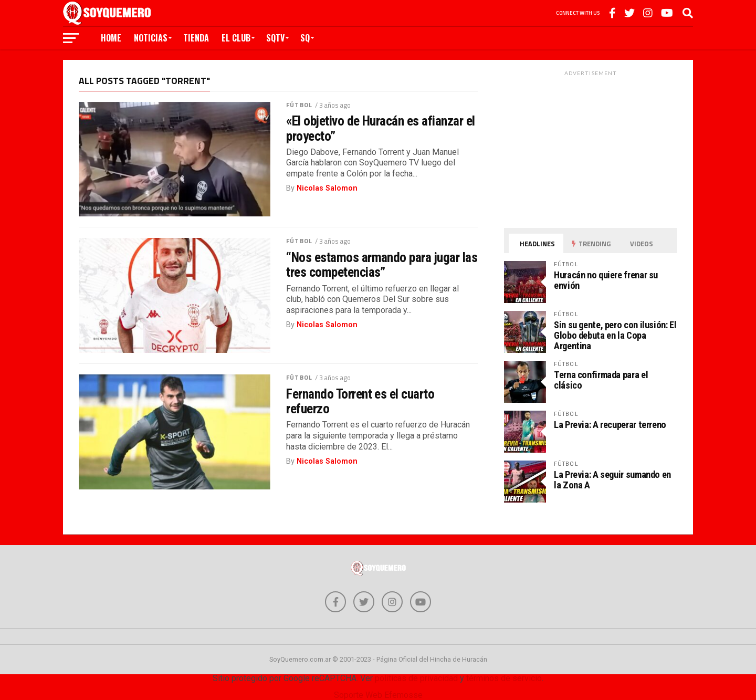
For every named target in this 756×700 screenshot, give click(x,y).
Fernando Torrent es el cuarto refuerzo (360, 401)
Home (111, 38)
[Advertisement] (591, 147)
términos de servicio (504, 678)
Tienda (196, 38)
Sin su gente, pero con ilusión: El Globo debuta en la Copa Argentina (615, 335)
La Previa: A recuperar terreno (610, 425)
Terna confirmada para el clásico (601, 380)
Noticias (151, 38)
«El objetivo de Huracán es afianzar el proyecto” (381, 128)
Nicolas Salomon (327, 188)
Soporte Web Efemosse (378, 695)
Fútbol (299, 105)
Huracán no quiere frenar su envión (606, 280)
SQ (305, 38)
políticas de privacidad (416, 678)
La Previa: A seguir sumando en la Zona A (612, 480)
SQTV (275, 38)
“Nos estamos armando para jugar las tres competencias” (382, 265)
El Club (236, 38)
